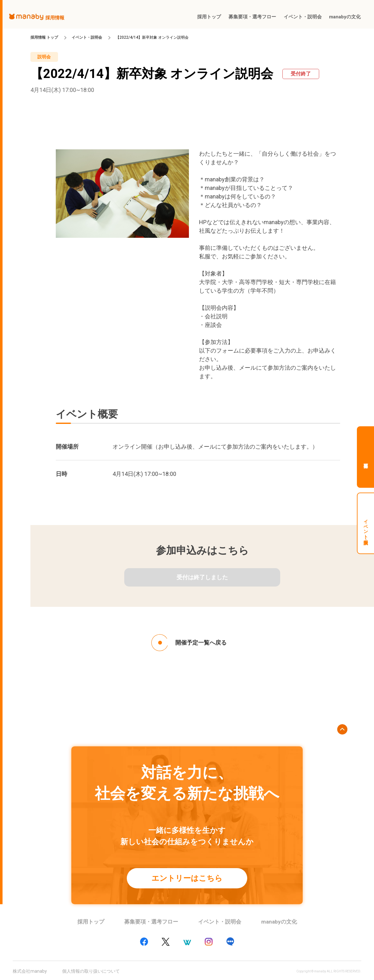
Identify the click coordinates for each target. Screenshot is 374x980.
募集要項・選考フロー (151, 922)
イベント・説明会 (87, 37)
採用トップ (91, 922)
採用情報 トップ (44, 37)
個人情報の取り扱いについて (91, 971)
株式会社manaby (30, 971)
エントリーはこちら (187, 878)
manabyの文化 (279, 922)
